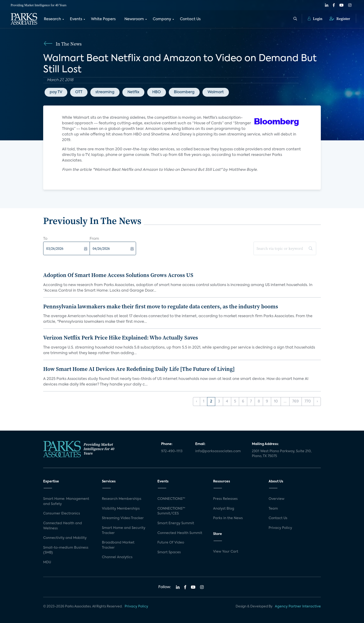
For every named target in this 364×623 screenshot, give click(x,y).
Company (162, 19)
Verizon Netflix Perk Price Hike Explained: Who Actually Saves (121, 338)
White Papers (103, 19)
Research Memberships (122, 499)
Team (273, 509)
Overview (276, 499)
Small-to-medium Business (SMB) (66, 550)
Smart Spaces (169, 552)
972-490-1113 (172, 451)
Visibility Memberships (121, 509)
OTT (79, 92)
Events (76, 19)
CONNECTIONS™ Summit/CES (171, 511)
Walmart (216, 92)
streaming (105, 92)
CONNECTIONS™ (171, 499)
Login (315, 19)
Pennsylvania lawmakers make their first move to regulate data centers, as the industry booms (161, 306)
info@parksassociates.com (218, 451)
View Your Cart (226, 552)
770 (308, 402)
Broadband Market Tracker (118, 545)
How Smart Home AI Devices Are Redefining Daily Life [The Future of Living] (139, 369)
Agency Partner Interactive (298, 607)
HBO (157, 92)
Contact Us (190, 19)
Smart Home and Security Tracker (124, 531)
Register (340, 19)
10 (276, 402)
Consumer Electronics (62, 514)
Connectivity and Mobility (65, 538)
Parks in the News (228, 518)
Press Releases (225, 499)
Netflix (133, 92)
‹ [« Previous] (197, 402)
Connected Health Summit (180, 533)
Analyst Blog (224, 509)
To (45, 239)
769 (296, 402)
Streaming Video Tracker (123, 518)
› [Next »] (317, 402)
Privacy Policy (280, 528)
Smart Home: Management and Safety (66, 501)
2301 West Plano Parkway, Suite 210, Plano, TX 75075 (282, 454)
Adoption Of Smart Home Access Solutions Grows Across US (118, 275)
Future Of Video (171, 543)
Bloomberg (184, 92)
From (94, 239)
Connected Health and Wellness (63, 526)
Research (52, 19)
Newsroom (134, 19)
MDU (47, 562)
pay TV (56, 92)
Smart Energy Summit (176, 523)
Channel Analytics (117, 557)
